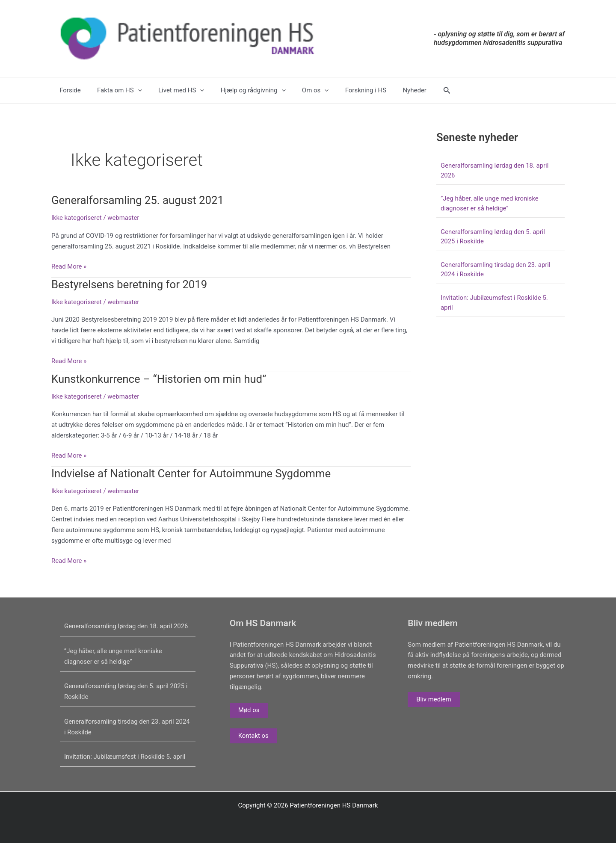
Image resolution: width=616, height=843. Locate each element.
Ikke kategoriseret (77, 218)
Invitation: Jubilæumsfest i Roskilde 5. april (125, 757)
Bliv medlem (434, 699)
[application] (132, 90)
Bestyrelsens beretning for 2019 (130, 284)
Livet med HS (172, 90)
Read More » (69, 267)
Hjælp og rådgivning (241, 90)
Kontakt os (254, 736)
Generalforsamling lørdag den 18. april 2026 (127, 626)
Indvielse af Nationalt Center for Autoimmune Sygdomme (192, 473)
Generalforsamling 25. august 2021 (138, 200)
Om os (299, 90)
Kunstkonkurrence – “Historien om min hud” (160, 379)
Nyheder (391, 90)
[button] (422, 90)
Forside (68, 90)
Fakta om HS (114, 90)
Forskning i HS (346, 90)
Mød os (249, 710)
